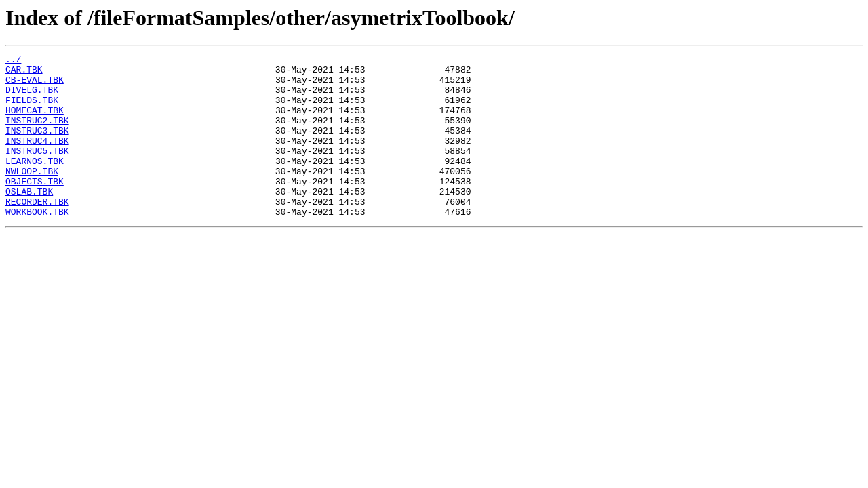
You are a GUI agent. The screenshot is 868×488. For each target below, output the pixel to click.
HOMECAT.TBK (35, 122)
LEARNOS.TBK (35, 183)
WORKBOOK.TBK (37, 244)
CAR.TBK (24, 73)
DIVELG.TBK (32, 98)
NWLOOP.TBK (32, 195)
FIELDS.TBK (32, 110)
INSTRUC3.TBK (37, 146)
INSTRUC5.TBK (37, 171)
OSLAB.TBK (29, 220)
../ (13, 61)
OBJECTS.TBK (35, 207)
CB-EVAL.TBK (35, 85)
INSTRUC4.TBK (37, 159)
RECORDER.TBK (37, 232)
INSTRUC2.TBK (37, 134)
